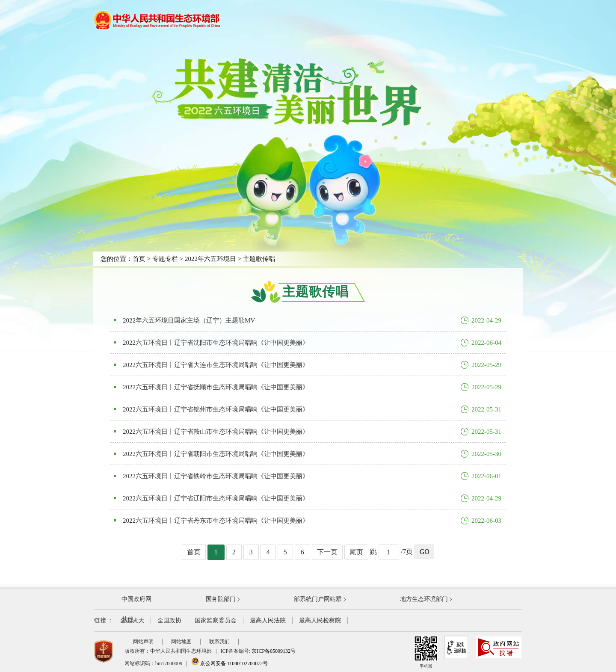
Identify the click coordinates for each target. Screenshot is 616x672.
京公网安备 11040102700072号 (230, 663)
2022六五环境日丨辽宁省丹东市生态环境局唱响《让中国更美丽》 (216, 521)
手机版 (426, 652)
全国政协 (169, 620)
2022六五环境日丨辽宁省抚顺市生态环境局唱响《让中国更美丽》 (216, 387)
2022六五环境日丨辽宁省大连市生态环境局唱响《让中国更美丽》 (216, 365)
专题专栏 (165, 259)
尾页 (356, 552)
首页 (139, 259)
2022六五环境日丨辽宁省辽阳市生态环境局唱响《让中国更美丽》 (216, 498)
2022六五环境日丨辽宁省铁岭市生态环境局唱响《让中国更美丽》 (216, 476)
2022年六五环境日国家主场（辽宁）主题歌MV (189, 320)
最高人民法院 (268, 620)
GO (425, 552)
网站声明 (143, 642)
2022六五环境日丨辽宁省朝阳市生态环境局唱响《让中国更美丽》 (216, 454)
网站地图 (181, 642)
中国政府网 (136, 599)
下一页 (327, 552)
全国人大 (132, 620)
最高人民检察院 (320, 620)
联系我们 (219, 642)
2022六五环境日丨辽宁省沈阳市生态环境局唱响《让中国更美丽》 (216, 343)
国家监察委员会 (216, 620)
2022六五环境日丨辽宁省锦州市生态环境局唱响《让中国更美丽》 (216, 409)
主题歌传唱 (259, 259)
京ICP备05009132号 (274, 651)
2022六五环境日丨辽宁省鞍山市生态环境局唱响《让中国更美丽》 (216, 432)
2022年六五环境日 (210, 259)
